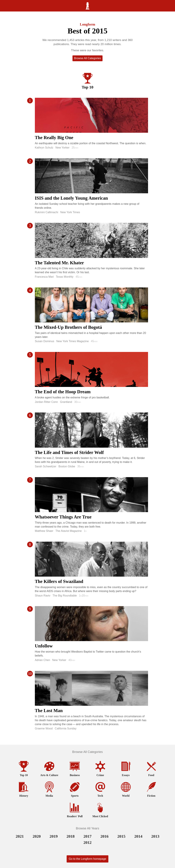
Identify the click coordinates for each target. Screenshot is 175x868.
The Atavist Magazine (69, 531)
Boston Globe (67, 466)
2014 (138, 836)
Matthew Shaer (44, 531)
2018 (70, 836)
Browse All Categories (87, 58)
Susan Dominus (45, 341)
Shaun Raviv (43, 596)
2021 (20, 836)
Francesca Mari (44, 277)
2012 (87, 842)
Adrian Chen (43, 660)
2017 (87, 836)
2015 (121, 836)
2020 (37, 836)
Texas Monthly (65, 277)
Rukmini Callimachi (47, 212)
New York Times (70, 212)
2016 (105, 836)
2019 (54, 836)
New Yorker (63, 148)
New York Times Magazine (73, 341)
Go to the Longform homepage (88, 859)
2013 (155, 836)
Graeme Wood (44, 728)
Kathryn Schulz (44, 148)
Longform (88, 24)
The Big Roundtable (65, 596)
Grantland (66, 402)
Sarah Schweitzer (46, 466)
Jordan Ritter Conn (46, 402)
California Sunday (66, 728)
